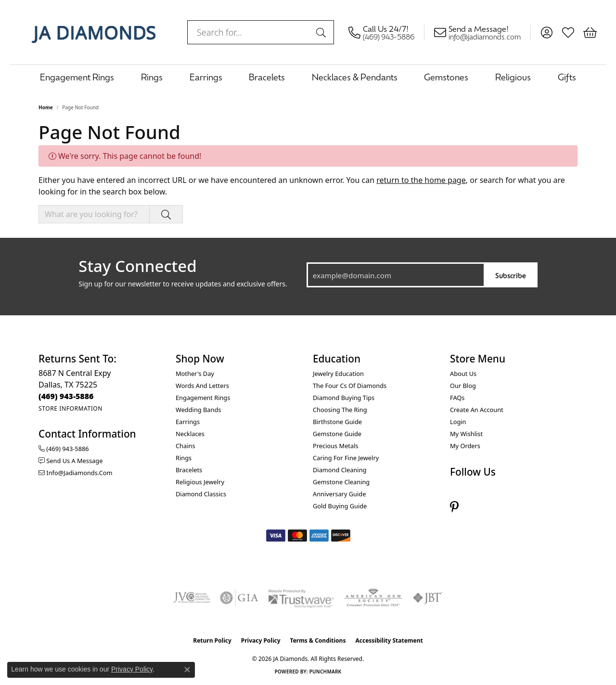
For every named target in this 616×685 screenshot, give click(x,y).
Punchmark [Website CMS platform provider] (326, 672)
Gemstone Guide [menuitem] (337, 434)
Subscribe (511, 275)
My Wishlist (466, 434)
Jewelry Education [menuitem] (338, 374)
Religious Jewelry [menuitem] (200, 482)
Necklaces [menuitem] (190, 434)
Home (46, 107)
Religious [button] (513, 77)
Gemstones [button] (446, 77)
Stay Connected (137, 266)
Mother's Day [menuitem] (195, 374)
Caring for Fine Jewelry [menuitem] (346, 458)
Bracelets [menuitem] (189, 470)
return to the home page (421, 180)
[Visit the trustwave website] (301, 598)
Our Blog (463, 386)
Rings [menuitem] (184, 458)
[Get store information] (71, 408)
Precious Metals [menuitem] (336, 446)
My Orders (465, 446)
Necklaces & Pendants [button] (355, 77)
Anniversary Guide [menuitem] (339, 494)
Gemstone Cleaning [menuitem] (341, 482)
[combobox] (250, 32)
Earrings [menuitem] (188, 422)
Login (458, 422)
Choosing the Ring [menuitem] (340, 410)
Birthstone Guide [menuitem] (337, 422)
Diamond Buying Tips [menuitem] (344, 398)
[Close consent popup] (187, 670)
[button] (546, 32)
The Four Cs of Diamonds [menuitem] (350, 386)
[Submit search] (322, 32)
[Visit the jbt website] (428, 598)
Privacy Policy (261, 640)
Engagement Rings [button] (77, 77)
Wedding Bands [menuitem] (198, 410)
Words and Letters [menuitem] (202, 386)
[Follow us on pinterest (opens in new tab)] (454, 507)
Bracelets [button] (267, 77)
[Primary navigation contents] (308, 77)
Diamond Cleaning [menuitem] (340, 470)
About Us (463, 374)
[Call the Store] (66, 396)
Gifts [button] (567, 77)
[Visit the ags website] (373, 598)
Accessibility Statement (389, 640)
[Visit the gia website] (239, 598)
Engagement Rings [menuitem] (203, 398)
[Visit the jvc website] (192, 598)
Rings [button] (152, 77)
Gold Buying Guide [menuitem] (340, 506)
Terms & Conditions (318, 640)
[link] (386, 32)
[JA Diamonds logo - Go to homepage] (94, 32)
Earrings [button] (206, 77)
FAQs (457, 398)
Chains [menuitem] (186, 446)
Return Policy (212, 640)
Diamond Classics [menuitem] (201, 494)
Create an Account (477, 410)
